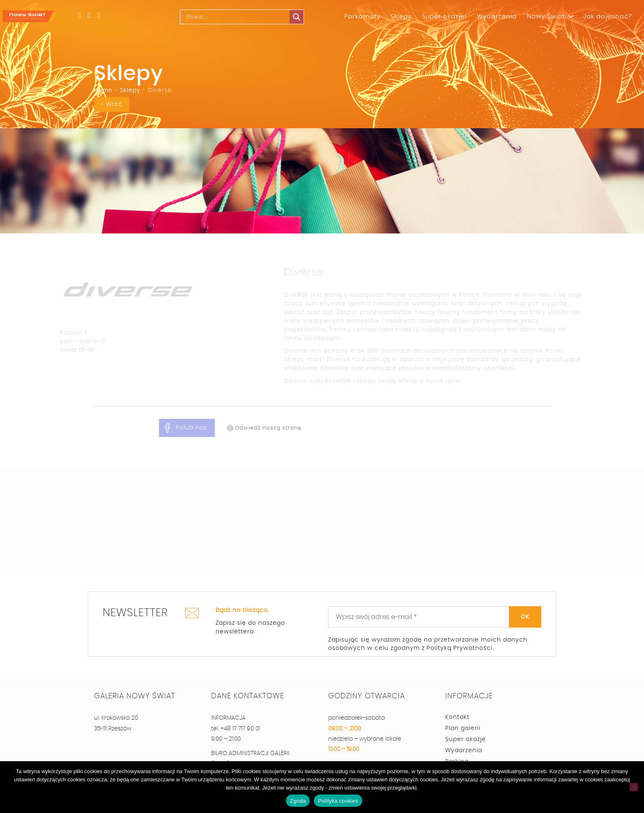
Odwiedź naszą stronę (268, 428)
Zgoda (298, 801)
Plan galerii (463, 728)
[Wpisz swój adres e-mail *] (435, 617)
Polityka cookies (338, 801)
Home (103, 90)
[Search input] (239, 17)
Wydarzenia (497, 17)
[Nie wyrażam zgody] (634, 787)
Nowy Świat (546, 17)
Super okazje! (444, 17)
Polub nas (191, 428)
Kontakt (457, 717)
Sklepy (401, 17)
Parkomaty (362, 17)
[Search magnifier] (299, 17)
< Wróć (112, 104)
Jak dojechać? (607, 17)
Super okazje (466, 739)
